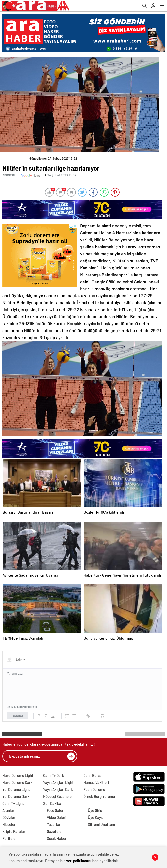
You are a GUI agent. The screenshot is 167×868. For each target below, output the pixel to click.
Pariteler (10, 838)
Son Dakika (52, 803)
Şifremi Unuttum (101, 824)
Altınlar (8, 810)
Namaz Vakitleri (96, 782)
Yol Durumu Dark (16, 796)
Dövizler (9, 817)
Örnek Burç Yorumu (99, 796)
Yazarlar (54, 824)
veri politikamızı (79, 861)
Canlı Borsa (93, 775)
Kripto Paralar (14, 831)
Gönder (18, 716)
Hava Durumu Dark (18, 782)
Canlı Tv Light (13, 803)
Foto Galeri (56, 810)
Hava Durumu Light (18, 775)
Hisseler (9, 824)
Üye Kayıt (96, 817)
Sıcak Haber (57, 838)
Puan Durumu (94, 789)
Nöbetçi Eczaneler (58, 796)
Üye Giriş (95, 810)
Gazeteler (55, 831)
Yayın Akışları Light (58, 782)
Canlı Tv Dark (54, 775)
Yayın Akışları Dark (58, 789)
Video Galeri (57, 817)
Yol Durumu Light (16, 789)
